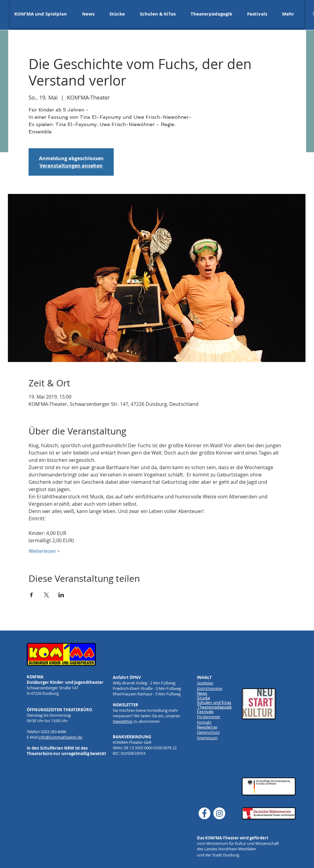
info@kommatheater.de (60, 737)
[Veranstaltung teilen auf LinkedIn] (61, 595)
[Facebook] (204, 813)
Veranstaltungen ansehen (71, 166)
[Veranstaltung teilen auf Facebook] (31, 595)
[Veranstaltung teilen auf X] (46, 595)
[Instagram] (219, 813)
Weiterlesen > (44, 551)
